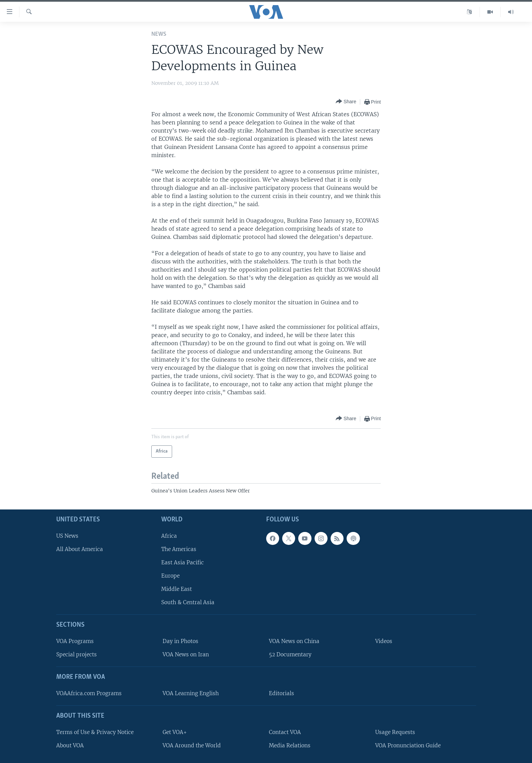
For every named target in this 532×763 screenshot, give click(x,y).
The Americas (179, 549)
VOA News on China (294, 641)
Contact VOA (285, 732)
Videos (384, 641)
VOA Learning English (191, 693)
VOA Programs (75, 641)
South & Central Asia (188, 602)
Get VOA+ (175, 732)
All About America (80, 549)
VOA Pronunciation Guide (408, 745)
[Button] (346, 102)
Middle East (177, 589)
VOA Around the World (192, 745)
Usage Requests (395, 732)
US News (67, 536)
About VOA (70, 745)
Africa (169, 536)
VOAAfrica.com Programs (89, 693)
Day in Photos (180, 641)
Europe (170, 576)
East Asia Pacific (183, 562)
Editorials (282, 693)
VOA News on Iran (186, 654)
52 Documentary (290, 654)
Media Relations (290, 745)
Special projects (77, 654)
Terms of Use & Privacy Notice (95, 732)
